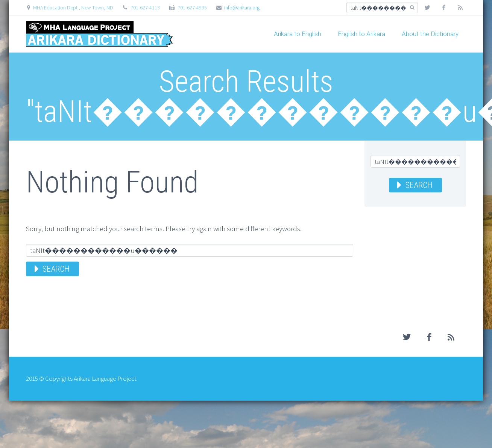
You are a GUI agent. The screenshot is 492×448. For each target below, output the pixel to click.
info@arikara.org (242, 8)
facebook (444, 8)
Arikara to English (298, 34)
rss (460, 8)
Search (56, 269)
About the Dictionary (430, 34)
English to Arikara (361, 34)
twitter (427, 8)
